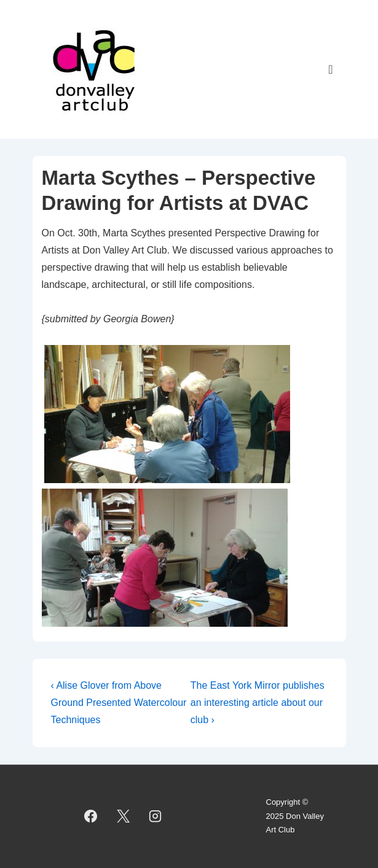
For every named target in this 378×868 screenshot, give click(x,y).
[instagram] (156, 816)
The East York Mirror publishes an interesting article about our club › (258, 703)
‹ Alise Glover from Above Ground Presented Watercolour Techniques (119, 703)
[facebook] (90, 816)
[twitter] (123, 816)
